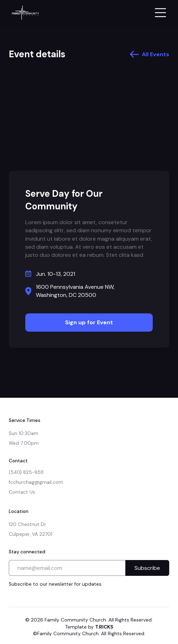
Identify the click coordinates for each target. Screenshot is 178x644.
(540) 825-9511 (26, 472)
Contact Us (22, 492)
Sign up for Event (89, 322)
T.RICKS (104, 627)
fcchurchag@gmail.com (36, 482)
